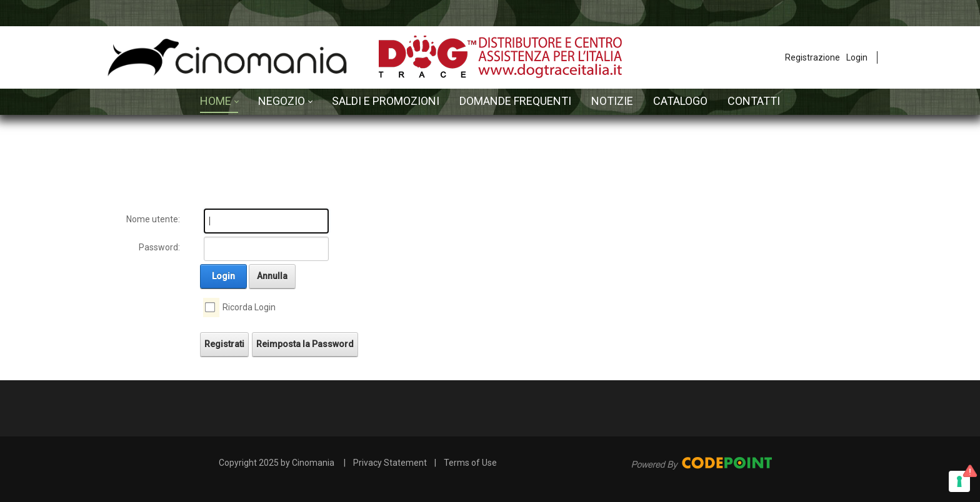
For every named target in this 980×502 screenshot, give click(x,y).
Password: (159, 247)
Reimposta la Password (305, 344)
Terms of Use (470, 463)
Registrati (224, 344)
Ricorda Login (249, 307)
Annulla (272, 276)
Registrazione (812, 57)
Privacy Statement (390, 463)
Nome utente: (153, 219)
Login (857, 57)
